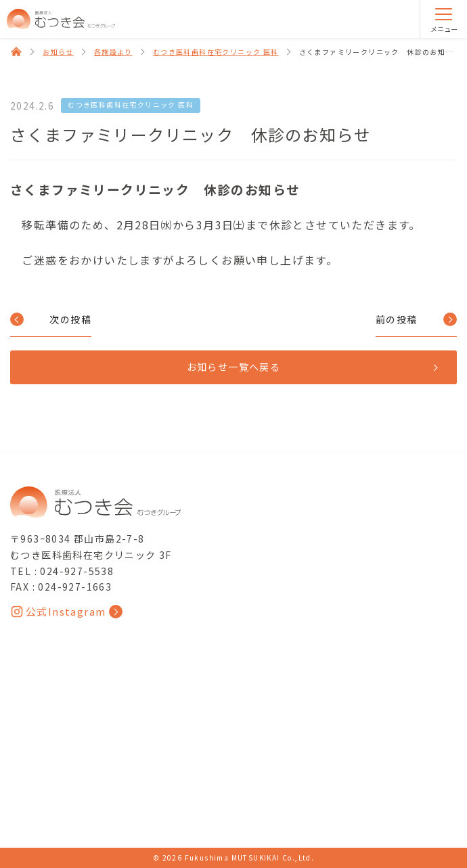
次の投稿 (70, 319)
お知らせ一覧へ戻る (234, 367)
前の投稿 (397, 319)
